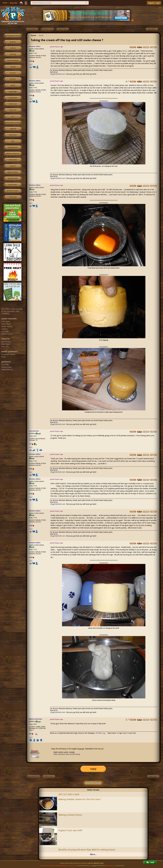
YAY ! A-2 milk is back (69, 794)
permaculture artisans (13, 123)
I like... (31, 65)
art (13, 116)
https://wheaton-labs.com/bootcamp (67, 754)
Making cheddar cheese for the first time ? (80, 799)
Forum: (34, 35)
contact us (43, 866)
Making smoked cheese (70, 815)
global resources (13, 154)
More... (93, 854)
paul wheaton (110, 866)
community (13, 98)
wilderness (13, 104)
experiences (13, 147)
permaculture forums (13, 36)
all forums (13, 197)
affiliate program (61, 866)
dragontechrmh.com (58, 74)
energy (13, 67)
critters (13, 48)
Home (5, 3)
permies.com (13, 178)
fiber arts (13, 110)
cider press (13, 160)
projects (13, 166)
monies (13, 73)
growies (13, 42)
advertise (51, 866)
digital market (13, 172)
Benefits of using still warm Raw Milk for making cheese (87, 850)
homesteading (13, 60)
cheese (41, 35)
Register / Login (154, 3)
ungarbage (13, 92)
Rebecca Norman (35, 719)
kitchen (13, 79)
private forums (13, 191)
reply (93, 769)
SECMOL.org (100, 733)
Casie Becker (34, 431)
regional (13, 129)
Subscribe (14, 3)
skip (13, 141)
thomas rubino (35, 46)
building (13, 54)
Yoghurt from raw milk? (70, 830)
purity (13, 85)
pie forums (13, 185)
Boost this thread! (93, 783)
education (13, 135)
